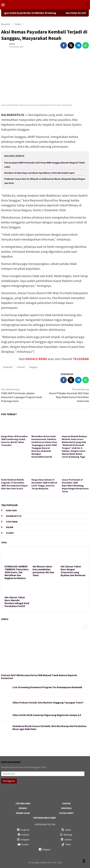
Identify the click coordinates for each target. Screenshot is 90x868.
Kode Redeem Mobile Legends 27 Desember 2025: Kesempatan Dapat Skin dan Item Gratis (14, 484)
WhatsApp (66, 835)
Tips (4, 542)
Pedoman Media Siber (45, 818)
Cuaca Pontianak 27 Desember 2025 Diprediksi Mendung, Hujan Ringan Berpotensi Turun (75, 486)
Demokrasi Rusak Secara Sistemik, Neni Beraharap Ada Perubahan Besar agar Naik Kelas (49, 728)
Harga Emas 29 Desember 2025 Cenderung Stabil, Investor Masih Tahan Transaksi (15, 441)
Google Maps (66, 813)
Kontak (66, 804)
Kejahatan (8, 367)
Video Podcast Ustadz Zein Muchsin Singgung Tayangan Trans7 (48, 703)
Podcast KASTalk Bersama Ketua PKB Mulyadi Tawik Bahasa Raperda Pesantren (39, 677)
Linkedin (66, 840)
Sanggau (33, 367)
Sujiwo (10, 533)
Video (5, 619)
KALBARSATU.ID (14, 516)
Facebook (23, 830)
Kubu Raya (11, 511)
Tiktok (66, 845)
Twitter (66, 830)
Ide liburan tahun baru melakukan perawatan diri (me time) (43, 571)
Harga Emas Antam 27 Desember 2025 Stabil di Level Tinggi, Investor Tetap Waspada (44, 484)
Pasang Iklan (23, 813)
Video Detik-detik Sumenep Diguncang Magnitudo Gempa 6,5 (47, 715)
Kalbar (10, 527)
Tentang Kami (23, 804)
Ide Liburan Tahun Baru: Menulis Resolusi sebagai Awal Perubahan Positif (17, 602)
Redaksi (23, 808)
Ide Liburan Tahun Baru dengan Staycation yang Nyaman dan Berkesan (73, 571)
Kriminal (21, 367)
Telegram (45, 850)
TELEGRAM (81, 359)
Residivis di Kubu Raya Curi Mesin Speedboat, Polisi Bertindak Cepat (39, 173)
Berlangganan (9, 781)
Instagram (23, 840)
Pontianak (12, 522)
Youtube (23, 845)
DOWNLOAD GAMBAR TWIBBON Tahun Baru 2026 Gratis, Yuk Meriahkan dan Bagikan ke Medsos (17, 572)
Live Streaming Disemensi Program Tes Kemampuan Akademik (47, 687)
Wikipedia (66, 808)
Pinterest (23, 835)
